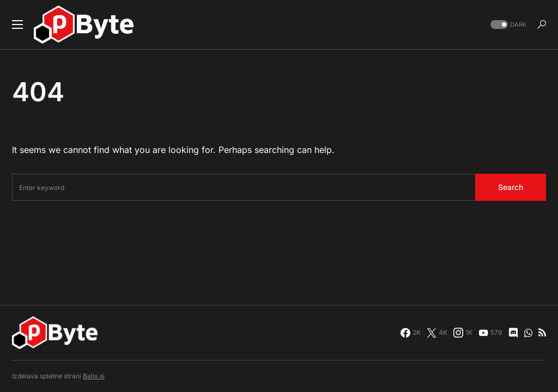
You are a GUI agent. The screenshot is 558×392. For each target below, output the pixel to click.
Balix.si (94, 376)
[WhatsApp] (528, 333)
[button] (17, 24)
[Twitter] (437, 333)
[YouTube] (490, 333)
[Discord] (513, 333)
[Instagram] (463, 333)
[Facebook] (411, 333)
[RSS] (542, 333)
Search (511, 187)
